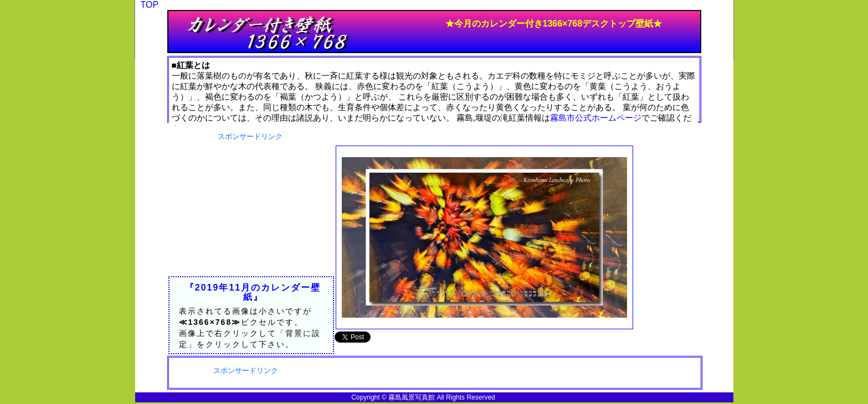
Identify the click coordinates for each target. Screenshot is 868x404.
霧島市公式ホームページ (596, 118)
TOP (150, 5)
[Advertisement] (250, 211)
